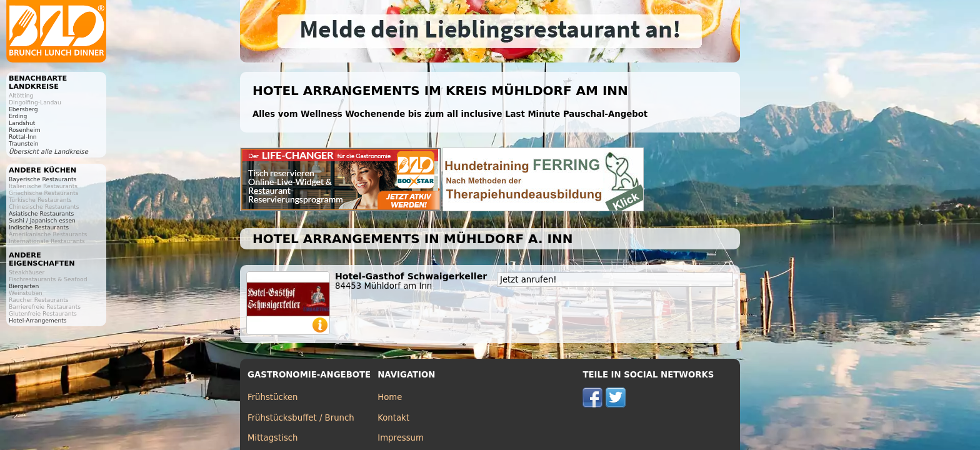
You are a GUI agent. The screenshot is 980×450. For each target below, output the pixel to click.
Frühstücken (273, 397)
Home (390, 397)
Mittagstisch (273, 438)
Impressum (401, 438)
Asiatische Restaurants (41, 213)
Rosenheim (25, 130)
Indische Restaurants (39, 227)
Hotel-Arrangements (38, 320)
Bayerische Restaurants (42, 179)
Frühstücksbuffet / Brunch (301, 418)
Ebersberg (23, 109)
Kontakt (393, 418)
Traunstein (24, 143)
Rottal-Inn (23, 137)
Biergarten (24, 286)
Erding (18, 116)
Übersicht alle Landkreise (48, 152)
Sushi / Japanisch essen (42, 220)
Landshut (22, 123)
